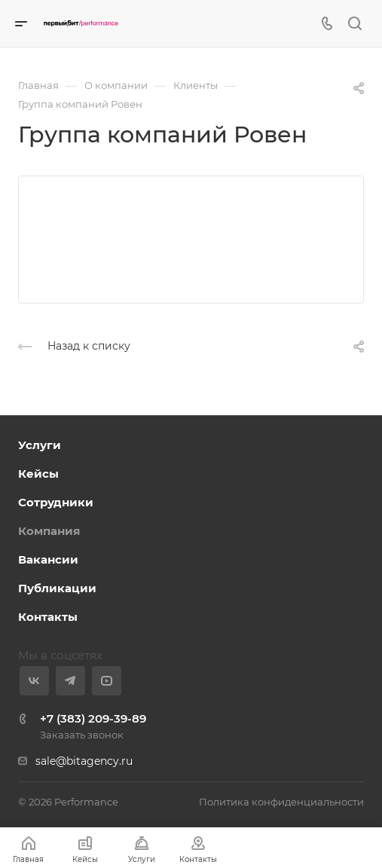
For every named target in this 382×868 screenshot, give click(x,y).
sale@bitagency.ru (84, 761)
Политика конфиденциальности (281, 802)
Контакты (48, 617)
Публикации (57, 588)
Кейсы (38, 474)
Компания (49, 531)
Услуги (40, 445)
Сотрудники (56, 502)
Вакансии (48, 559)
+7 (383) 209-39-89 (93, 718)
